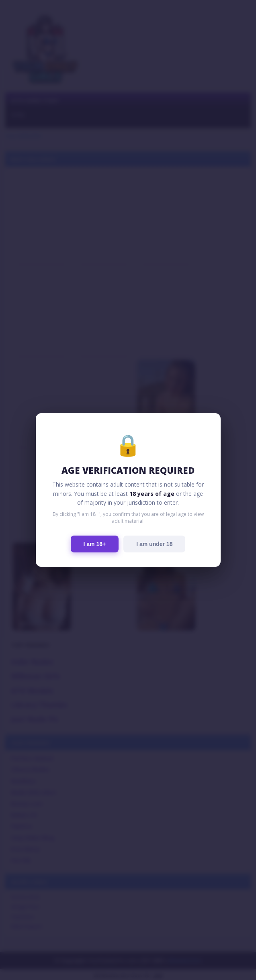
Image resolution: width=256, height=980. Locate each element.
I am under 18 (154, 544)
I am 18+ (95, 544)
